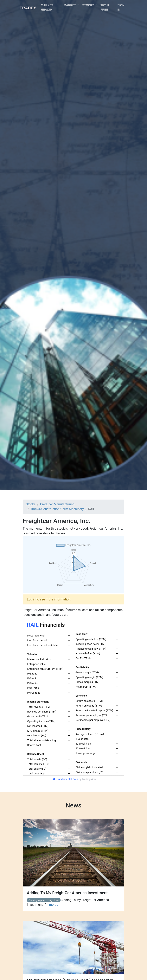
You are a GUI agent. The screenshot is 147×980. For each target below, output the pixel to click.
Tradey (28, 8)
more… (54, 905)
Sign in (121, 7)
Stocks (31, 504)
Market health (47, 7)
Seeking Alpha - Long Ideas (44, 900)
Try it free (105, 7)
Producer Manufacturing (57, 504)
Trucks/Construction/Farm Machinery (57, 509)
